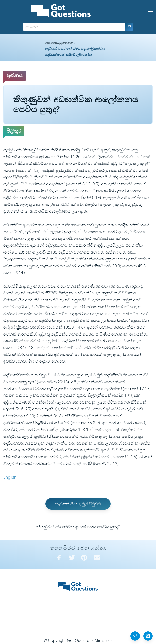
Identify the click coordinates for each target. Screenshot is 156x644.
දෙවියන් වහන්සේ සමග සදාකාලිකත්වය (75, 48)
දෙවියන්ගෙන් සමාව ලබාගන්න (68, 54)
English (10, 477)
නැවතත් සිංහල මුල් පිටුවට (78, 504)
